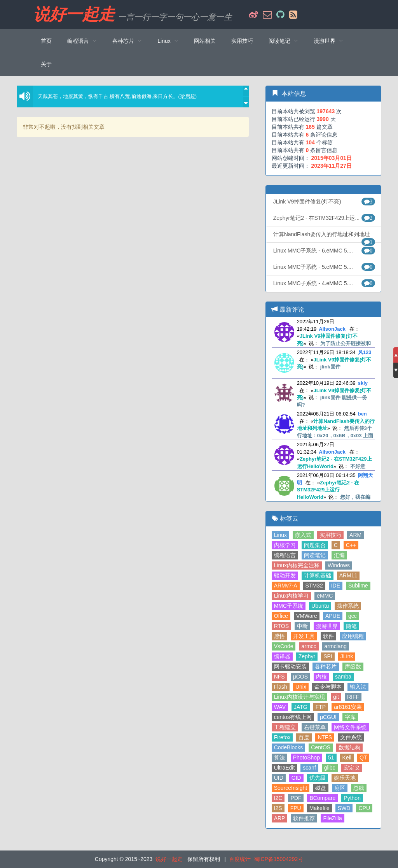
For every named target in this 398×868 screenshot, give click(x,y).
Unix (301, 687)
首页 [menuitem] (46, 41)
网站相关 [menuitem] (205, 41)
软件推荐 (304, 818)
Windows (339, 565)
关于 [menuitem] (46, 64)
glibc (330, 768)
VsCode (284, 646)
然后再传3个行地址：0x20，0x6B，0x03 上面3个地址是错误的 (335, 435)
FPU (296, 808)
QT (363, 758)
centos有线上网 (293, 717)
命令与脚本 (328, 687)
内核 (321, 677)
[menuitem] (82, 41)
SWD (344, 808)
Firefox (282, 737)
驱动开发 (285, 575)
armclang (336, 646)
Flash (281, 687)
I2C (278, 798)
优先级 (318, 778)
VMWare (307, 616)
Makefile (319, 808)
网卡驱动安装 (290, 666)
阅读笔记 (315, 555)
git (336, 697)
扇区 (340, 788)
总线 (359, 788)
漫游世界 (327, 626)
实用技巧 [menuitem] (242, 41)
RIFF (353, 697)
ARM (355, 535)
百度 (304, 737)
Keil (347, 758)
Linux (280, 535)
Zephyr (307, 656)
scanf (309, 768)
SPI (328, 656)
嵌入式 (303, 535)
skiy (363, 383)
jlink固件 (330, 367)
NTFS (325, 737)
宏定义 (352, 768)
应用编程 (353, 636)
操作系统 (348, 606)
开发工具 (304, 636)
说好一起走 (74, 14)
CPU (364, 808)
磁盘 (321, 788)
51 (331, 758)
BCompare (322, 798)
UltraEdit (285, 768)
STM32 (314, 586)
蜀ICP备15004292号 (279, 859)
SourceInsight (291, 788)
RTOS (281, 626)
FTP (321, 707)
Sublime (358, 586)
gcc (353, 616)
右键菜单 (315, 727)
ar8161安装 (348, 707)
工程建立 (285, 727)
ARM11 (348, 575)
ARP (280, 818)
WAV (280, 707)
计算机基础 (318, 575)
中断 (302, 626)
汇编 (339, 555)
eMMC (325, 596)
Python (352, 798)
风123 (365, 352)
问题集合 (315, 545)
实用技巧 (330, 535)
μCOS (300, 677)
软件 (328, 636)
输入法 (358, 687)
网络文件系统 (350, 727)
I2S (278, 808)
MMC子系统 (289, 606)
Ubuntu (320, 606)
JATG (301, 707)
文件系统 (351, 737)
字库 (350, 717)
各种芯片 (326, 666)
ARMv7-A (286, 586)
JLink (347, 656)
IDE (336, 586)
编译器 (282, 656)
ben (362, 414)
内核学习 (285, 545)
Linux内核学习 (291, 596)
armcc (309, 646)
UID (279, 778)
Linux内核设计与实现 (299, 697)
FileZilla (332, 818)
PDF (296, 798)
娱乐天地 (345, 778)
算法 (279, 758)
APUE (333, 616)
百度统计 (240, 859)
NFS (279, 677)
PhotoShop (306, 758)
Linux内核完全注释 (297, 565)
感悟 (279, 636)
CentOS (321, 747)
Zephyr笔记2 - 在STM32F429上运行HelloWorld (328, 490)
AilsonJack (332, 329)
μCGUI (328, 717)
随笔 (351, 626)
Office (281, 616)
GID (296, 778)
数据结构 (349, 747)
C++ (351, 545)
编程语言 (285, 555)
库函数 (353, 666)
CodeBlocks (289, 747)
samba (343, 677)
